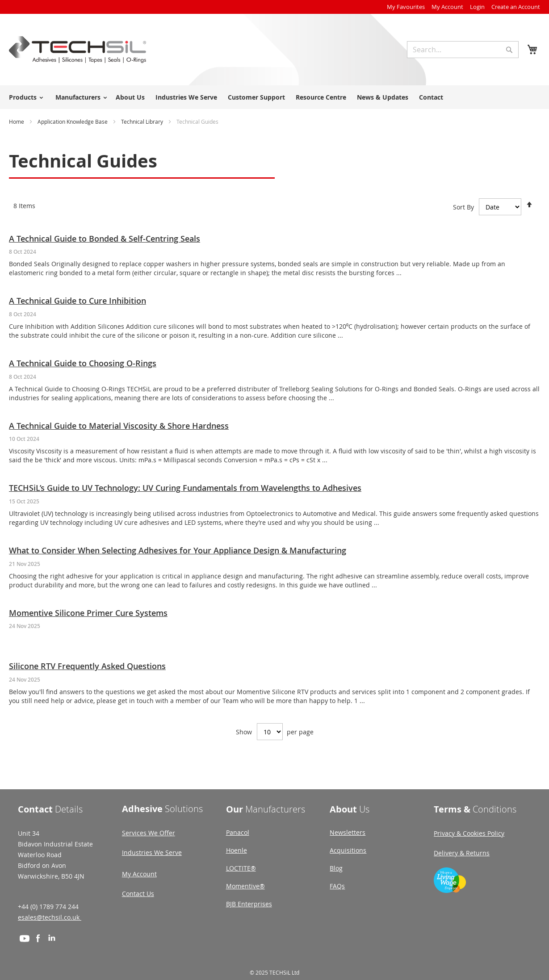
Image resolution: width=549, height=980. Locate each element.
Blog (336, 868)
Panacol (238, 832)
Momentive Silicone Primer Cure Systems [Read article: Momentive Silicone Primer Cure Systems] (88, 613)
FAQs (337, 886)
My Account (447, 7)
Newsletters (348, 832)
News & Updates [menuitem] (383, 97)
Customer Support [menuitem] (256, 97)
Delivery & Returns (462, 853)
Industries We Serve (152, 852)
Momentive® (245, 886)
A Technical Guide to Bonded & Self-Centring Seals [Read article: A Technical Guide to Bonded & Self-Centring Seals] (105, 239)
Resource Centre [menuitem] (321, 97)
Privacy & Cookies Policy (469, 833)
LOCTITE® (241, 868)
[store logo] (78, 50)
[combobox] (463, 50)
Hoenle (237, 850)
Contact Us (138, 894)
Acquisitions (348, 850)
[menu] (274, 97)
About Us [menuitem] (130, 97)
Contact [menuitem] (431, 97)
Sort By (463, 207)
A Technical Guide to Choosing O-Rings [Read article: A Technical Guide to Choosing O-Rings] (83, 363)
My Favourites (406, 7)
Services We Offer (149, 833)
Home (17, 121)
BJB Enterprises (249, 904)
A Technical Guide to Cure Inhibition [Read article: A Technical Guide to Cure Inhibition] (78, 301)
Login (477, 7)
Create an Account (516, 7)
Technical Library (143, 121)
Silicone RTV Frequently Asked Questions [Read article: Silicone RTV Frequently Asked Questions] (87, 666)
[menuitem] (25, 97)
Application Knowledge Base (73, 121)
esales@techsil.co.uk (50, 917)
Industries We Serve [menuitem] (186, 97)
